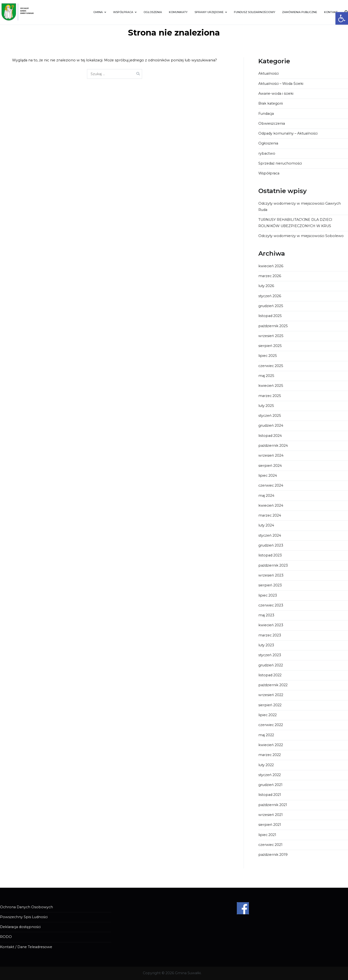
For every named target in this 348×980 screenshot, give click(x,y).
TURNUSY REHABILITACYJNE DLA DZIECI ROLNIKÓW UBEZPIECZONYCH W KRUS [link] (295, 223)
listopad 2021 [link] (270, 795)
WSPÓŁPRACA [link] (123, 12)
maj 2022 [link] (266, 735)
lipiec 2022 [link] (268, 715)
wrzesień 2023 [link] (271, 575)
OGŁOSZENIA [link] (153, 12)
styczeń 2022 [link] (270, 775)
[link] (342, 18)
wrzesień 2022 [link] (271, 695)
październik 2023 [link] (273, 565)
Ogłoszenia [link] (268, 143)
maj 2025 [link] (266, 376)
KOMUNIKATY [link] (178, 12)
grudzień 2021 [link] (270, 785)
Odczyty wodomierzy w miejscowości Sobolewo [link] (301, 236)
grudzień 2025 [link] (271, 306)
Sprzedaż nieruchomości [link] (280, 163)
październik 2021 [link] (273, 805)
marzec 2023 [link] (270, 635)
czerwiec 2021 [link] (270, 845)
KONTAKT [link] (331, 12)
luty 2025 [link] (266, 406)
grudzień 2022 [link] (271, 665)
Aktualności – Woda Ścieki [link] (281, 84)
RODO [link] (6, 937)
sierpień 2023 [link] (270, 585)
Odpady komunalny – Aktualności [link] (288, 133)
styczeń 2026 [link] (270, 296)
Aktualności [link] (268, 73)
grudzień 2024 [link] (271, 425)
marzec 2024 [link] (270, 515)
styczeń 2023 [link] (270, 655)
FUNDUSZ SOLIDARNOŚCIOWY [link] (255, 12)
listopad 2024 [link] (270, 436)
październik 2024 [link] (273, 446)
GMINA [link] (98, 12)
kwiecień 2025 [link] (271, 386)
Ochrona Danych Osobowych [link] (26, 907)
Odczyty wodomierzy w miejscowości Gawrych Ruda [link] (300, 207)
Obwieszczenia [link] (272, 123)
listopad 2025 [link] (270, 316)
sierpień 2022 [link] (270, 705)
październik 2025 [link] (273, 326)
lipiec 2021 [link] (267, 835)
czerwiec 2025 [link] (271, 366)
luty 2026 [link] (266, 286)
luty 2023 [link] (266, 645)
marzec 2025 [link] (270, 396)
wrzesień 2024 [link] (271, 455)
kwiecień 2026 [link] (271, 266)
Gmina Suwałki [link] (188, 973)
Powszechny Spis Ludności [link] (24, 917)
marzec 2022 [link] (270, 755)
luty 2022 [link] (266, 765)
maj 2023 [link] (266, 615)
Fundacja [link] (266, 114)
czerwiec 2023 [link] (271, 605)
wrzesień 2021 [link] (271, 815)
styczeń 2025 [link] (270, 416)
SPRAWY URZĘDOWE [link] (209, 12)
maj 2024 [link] (266, 496)
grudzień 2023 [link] (271, 545)
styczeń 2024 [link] (270, 535)
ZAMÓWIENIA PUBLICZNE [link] (300, 12)
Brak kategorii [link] (271, 103)
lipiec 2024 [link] (268, 476)
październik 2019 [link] (273, 855)
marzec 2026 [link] (270, 276)
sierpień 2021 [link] (270, 825)
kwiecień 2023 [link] (271, 625)
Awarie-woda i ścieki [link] (276, 94)
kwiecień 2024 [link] (271, 505)
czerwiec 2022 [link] (271, 725)
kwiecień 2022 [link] (271, 745)
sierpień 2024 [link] (270, 466)
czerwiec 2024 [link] (271, 485)
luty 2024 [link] (266, 525)
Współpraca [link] (269, 173)
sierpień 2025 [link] (270, 346)
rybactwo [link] (267, 153)
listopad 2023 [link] (270, 555)
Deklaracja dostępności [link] (20, 927)
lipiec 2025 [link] (268, 356)
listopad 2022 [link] (270, 675)
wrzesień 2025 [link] (271, 336)
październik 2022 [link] (273, 685)
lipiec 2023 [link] (268, 595)
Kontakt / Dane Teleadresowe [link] (26, 947)
